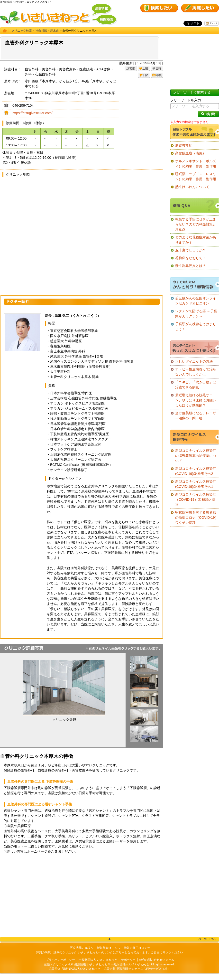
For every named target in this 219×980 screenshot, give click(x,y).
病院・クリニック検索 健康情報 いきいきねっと (76, 964)
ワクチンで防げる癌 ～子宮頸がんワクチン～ (196, 314)
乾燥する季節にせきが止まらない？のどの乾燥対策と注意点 (196, 224)
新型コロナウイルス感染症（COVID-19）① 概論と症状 (196, 499)
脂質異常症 (184, 145)
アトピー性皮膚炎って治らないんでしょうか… (196, 372)
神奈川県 (41, 31)
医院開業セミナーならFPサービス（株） (144, 969)
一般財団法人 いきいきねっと (98, 960)
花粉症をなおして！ (191, 258)
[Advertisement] (82, 895)
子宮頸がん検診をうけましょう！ (196, 326)
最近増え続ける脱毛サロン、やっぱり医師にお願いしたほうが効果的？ (196, 400)
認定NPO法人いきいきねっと (81, 969)
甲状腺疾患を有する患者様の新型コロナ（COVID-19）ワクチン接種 (197, 518)
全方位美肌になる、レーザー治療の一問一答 (196, 416)
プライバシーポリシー (60, 960)
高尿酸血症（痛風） (191, 153)
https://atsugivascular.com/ (32, 113)
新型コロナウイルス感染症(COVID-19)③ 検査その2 (196, 471)
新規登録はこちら (109, 948)
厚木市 (55, 31)
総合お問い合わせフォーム (157, 960)
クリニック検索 (22, 31)
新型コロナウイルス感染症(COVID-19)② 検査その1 (196, 484)
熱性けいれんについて (192, 187)
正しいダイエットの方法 (194, 361)
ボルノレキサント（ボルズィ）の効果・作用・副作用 (196, 164)
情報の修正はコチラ (137, 948)
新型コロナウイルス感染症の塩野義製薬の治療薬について (196, 456)
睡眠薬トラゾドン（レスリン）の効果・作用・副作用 (196, 176)
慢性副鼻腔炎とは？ (191, 266)
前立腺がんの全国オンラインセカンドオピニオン (196, 301)
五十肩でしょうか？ (191, 250)
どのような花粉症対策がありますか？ (196, 240)
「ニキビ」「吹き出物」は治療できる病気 (196, 385)
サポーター (128, 960)
